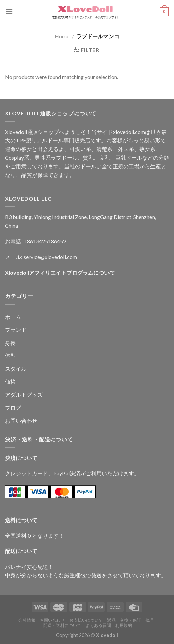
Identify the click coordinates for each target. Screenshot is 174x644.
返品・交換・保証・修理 (130, 620)
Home (62, 36)
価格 (10, 381)
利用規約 (124, 625)
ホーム (13, 317)
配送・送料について (62, 625)
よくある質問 (98, 625)
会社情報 (27, 620)
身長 (10, 343)
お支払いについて (86, 620)
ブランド (16, 330)
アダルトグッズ (24, 395)
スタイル (16, 369)
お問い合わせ (21, 420)
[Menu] (9, 12)
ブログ (13, 408)
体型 (10, 355)
